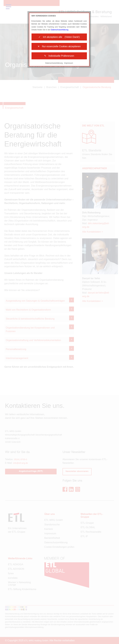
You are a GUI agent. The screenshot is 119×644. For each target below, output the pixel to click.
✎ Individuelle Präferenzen (59, 56)
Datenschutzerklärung (60, 30)
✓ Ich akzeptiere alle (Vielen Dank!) (59, 37)
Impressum (69, 63)
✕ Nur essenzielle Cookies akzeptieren (59, 46)
